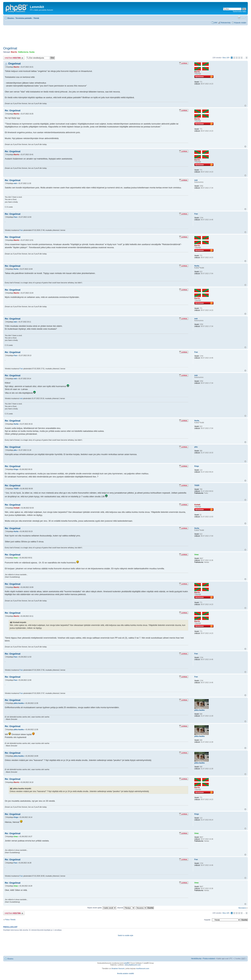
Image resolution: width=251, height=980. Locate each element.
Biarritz (14, 52)
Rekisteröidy (226, 23)
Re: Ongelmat (13, 110)
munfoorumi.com (143, 968)
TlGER (16, 489)
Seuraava (242, 908)
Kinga (16, 469)
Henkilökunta (196, 959)
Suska (32, 52)
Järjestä (126, 908)
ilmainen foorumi (118, 968)
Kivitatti (17, 508)
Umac (16, 558)
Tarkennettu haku (239, 11)
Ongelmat (10, 48)
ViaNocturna (23, 52)
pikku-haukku (19, 703)
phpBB (126, 963)
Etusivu (11, 18)
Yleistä (36, 18)
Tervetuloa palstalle (24, 18)
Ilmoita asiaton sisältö (125, 973)
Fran (15, 217)
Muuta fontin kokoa (244, 17)
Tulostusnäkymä (239, 17)
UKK (216, 23)
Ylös (245, 106)
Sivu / (226, 58)
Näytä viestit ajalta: (102, 908)
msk (15, 183)
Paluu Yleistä (10, 920)
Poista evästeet (209, 959)
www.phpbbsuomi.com (133, 965)
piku (15, 450)
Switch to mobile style (125, 935)
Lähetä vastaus (14, 58)
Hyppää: (207, 920)
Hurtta (16, 269)
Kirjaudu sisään (240, 23)
